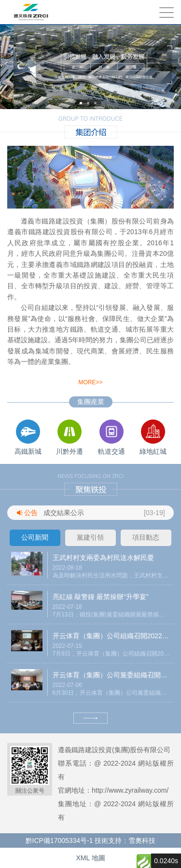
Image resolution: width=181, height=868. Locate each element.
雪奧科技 (142, 840)
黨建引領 (90, 537)
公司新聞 (35, 537)
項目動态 (146, 537)
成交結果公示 (64, 513)
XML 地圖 (90, 858)
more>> (90, 382)
